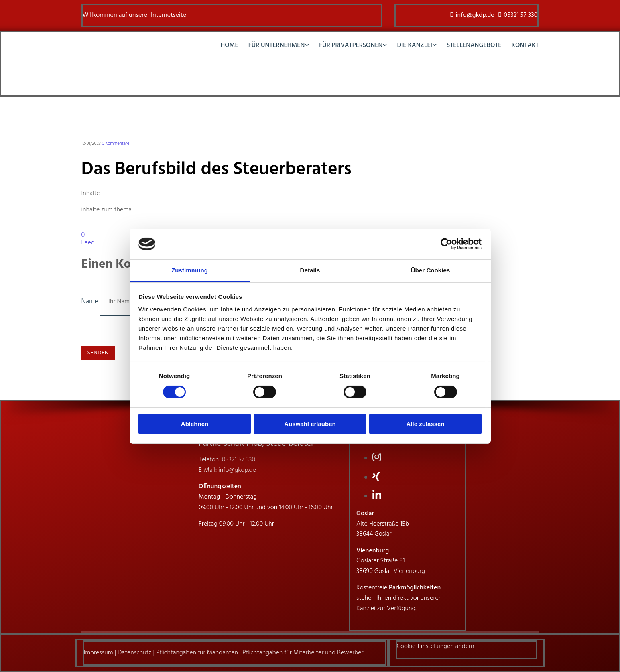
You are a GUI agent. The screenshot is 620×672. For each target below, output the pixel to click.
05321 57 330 (520, 15)
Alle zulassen (425, 424)
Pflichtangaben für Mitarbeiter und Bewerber (303, 653)
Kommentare (116, 144)
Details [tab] (310, 270)
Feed (88, 243)
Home (230, 46)
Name (91, 301)
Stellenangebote (474, 46)
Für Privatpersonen (351, 46)
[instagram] (377, 458)
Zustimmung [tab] (190, 270)
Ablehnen (195, 424)
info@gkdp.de (475, 15)
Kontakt (525, 46)
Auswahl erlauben (310, 424)
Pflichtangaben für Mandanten (197, 653)
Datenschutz (135, 653)
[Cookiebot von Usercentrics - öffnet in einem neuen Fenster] (446, 244)
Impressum (99, 653)
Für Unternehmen (277, 46)
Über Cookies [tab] (431, 270)
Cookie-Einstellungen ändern (436, 646)
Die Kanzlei (415, 46)
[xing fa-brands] (376, 477)
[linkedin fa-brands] (377, 496)
